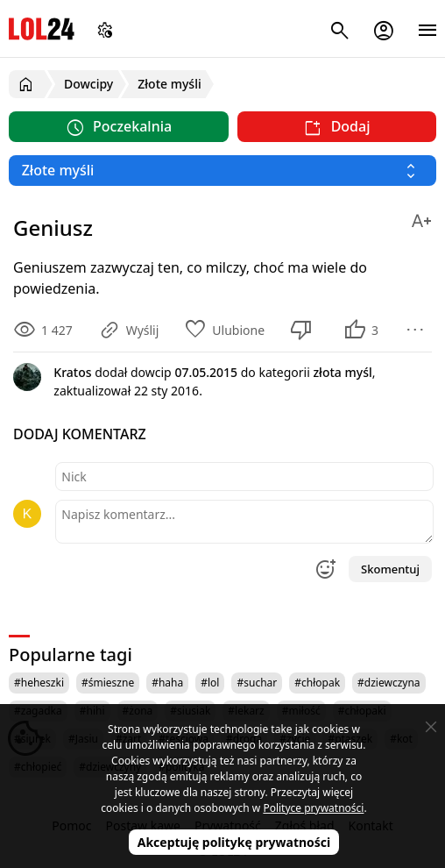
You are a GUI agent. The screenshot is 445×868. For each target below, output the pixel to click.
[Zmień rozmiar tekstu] (421, 218)
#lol (210, 683)
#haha (167, 683)
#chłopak (317, 683)
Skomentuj (390, 569)
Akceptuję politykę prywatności (234, 842)
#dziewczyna (389, 683)
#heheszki (39, 683)
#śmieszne (108, 683)
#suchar (257, 683)
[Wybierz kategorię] (222, 171)
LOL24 (42, 28)
